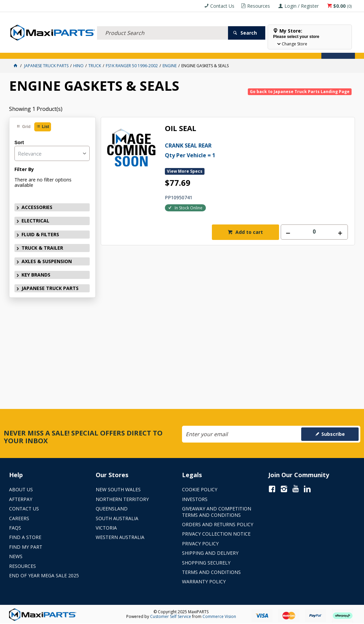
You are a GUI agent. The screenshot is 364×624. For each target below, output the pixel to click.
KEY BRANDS (195, 50)
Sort (19, 142)
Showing (36, 109)
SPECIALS (221, 50)
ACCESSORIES (24, 50)
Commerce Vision (219, 616)
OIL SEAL (180, 129)
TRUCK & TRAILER (120, 50)
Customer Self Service (171, 616)
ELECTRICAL (53, 50)
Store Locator (252, 50)
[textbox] (163, 25)
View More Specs (185, 171)
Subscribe (333, 434)
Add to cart (248, 232)
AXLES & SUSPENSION (160, 50)
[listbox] (52, 153)
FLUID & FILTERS (84, 50)
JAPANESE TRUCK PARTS (50, 288)
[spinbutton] (314, 232)
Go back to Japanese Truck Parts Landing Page (300, 92)
